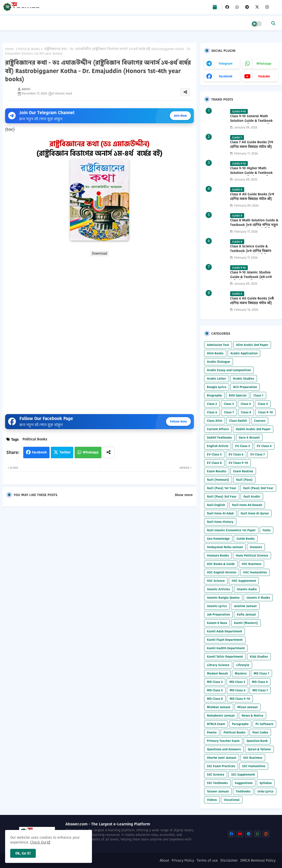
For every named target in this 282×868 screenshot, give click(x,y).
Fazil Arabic (252, 496)
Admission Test (218, 345)
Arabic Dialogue (219, 362)
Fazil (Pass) (244, 480)
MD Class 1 (261, 673)
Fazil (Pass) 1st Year (222, 488)
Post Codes (260, 732)
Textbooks (243, 791)
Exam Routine (243, 471)
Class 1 (258, 395)
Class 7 (229, 412)
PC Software (264, 724)
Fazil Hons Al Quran (255, 513)
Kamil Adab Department (225, 631)
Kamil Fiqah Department (225, 640)
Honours (256, 547)
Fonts (267, 530)
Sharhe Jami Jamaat (222, 758)
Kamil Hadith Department (226, 648)
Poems (212, 732)
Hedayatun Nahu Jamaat (225, 547)
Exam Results (217, 471)
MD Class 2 (215, 682)
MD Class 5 (215, 690)
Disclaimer (229, 860)
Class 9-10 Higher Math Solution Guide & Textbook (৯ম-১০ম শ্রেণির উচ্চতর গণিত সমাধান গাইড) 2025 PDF (251, 175)
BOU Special (238, 395)
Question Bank (257, 741)
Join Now (180, 116)
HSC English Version (222, 572)
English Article (218, 446)
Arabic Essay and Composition (229, 370)
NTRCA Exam (216, 724)
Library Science (218, 665)
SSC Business (253, 758)
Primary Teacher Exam (223, 741)
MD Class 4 (260, 682)
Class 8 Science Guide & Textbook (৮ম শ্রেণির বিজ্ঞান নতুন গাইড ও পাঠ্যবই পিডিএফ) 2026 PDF (252, 253)
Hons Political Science (252, 555)
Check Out (38, 842)
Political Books (29, 49)
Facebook (39, 452)
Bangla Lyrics (217, 387)
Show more (184, 495)
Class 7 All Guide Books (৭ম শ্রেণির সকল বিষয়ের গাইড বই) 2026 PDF (252, 147)
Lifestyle (243, 665)
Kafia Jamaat (246, 614)
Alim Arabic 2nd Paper (252, 345)
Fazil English (216, 505)
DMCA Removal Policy (258, 860)
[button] (273, 23)
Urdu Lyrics (266, 791)
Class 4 (246, 404)
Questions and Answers (224, 749)
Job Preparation (218, 614)
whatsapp (264, 63)
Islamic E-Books (258, 598)
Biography (214, 395)
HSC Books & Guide (221, 564)
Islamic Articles (218, 589)
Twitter (65, 452)
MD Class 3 (237, 682)
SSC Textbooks (217, 783)
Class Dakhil (238, 421)
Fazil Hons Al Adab (220, 513)
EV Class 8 (214, 463)
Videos (212, 800)
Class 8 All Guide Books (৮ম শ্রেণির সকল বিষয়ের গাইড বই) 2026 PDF (252, 199)
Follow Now (178, 421)
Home (9, 49)
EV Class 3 (243, 446)
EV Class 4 (264, 446)
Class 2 (212, 404)
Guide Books (246, 539)
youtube (264, 76)
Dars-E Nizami (249, 437)
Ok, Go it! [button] (23, 853)
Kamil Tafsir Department (225, 656)
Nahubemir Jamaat (221, 715)
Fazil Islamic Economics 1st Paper (231, 530)
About (164, 860)
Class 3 (229, 404)
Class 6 (212, 412)
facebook (226, 76)
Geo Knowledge (218, 539)
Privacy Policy (183, 860)
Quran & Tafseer (259, 749)
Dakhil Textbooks (219, 437)
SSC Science (216, 774)
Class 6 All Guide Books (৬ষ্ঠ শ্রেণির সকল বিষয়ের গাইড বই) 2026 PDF (252, 303)
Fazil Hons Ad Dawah (247, 505)
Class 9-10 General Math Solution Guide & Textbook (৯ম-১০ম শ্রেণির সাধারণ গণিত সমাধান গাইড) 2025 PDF (251, 123)
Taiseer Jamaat (218, 791)
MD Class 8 (215, 699)
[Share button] (109, 453)
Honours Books (218, 555)
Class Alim (215, 421)
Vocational (232, 800)
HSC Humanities (255, 572)
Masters (241, 673)
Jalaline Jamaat (245, 606)
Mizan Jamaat (248, 707)
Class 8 (246, 412)
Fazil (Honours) (218, 480)
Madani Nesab (217, 673)
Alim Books (215, 353)
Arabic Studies (244, 378)
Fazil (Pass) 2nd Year (258, 488)
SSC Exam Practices (221, 766)
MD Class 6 (238, 690)
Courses (260, 421)
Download (99, 253)
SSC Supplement (243, 774)
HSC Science (216, 581)
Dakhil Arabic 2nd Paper (253, 429)
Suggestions (244, 783)
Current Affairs (218, 429)
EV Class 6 (236, 454)
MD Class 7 (260, 690)
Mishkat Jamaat (219, 707)
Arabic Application (244, 353)
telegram (226, 63)
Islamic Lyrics (217, 606)
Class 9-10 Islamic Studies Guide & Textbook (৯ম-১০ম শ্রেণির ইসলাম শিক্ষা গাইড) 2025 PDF (253, 279)
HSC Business (251, 564)
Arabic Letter (216, 378)
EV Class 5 (214, 454)
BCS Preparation (245, 387)
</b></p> (99, 333)
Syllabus (266, 783)
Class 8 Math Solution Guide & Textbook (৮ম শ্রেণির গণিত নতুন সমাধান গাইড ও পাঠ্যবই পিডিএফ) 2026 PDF (254, 227)
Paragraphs (240, 724)
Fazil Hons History (220, 522)
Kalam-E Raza (217, 623)
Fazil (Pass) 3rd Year (222, 496)
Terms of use (207, 860)
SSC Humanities (254, 766)
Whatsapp (91, 452)
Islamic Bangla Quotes (223, 598)
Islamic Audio (247, 589)
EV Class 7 (258, 454)
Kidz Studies (259, 656)
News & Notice (252, 715)
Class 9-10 (265, 412)
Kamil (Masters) (246, 623)
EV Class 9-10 (238, 463)
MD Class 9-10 (240, 699)
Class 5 (263, 404)
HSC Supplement (244, 581)
